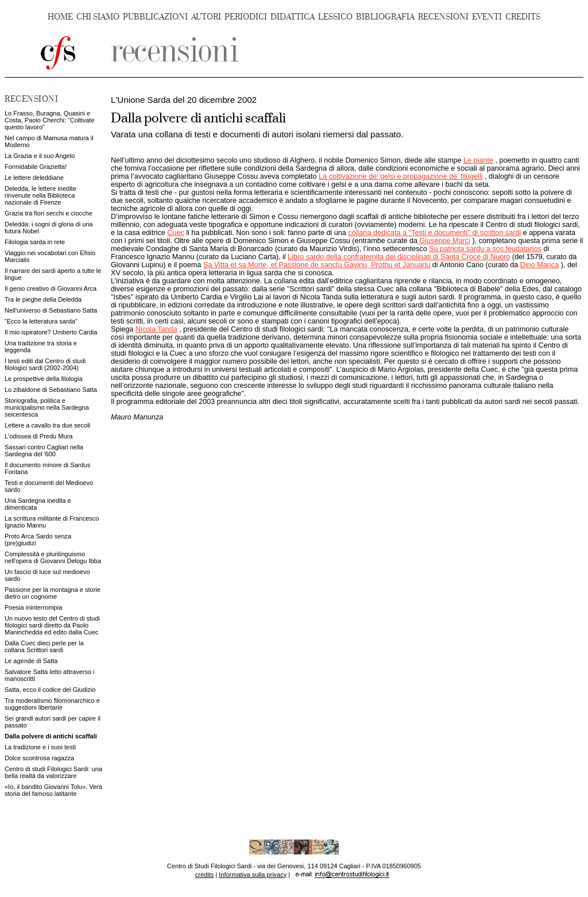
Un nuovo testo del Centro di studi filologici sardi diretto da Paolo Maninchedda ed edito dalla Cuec (52, 625)
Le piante (478, 160)
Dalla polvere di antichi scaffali (51, 736)
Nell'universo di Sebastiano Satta (51, 310)
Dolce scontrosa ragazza (39, 758)
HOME (60, 17)
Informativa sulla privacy (253, 875)
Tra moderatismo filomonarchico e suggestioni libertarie (52, 704)
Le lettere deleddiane (34, 178)
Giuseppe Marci (444, 241)
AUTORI (206, 17)
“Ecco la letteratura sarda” (41, 321)
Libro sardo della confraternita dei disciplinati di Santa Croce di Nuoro (399, 257)
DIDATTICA (293, 17)
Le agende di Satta (31, 661)
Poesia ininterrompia (33, 607)
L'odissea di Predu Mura (38, 436)
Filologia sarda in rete (35, 242)
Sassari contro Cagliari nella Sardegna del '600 (44, 451)
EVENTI (487, 17)
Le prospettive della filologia (44, 379)
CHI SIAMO (98, 17)
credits (204, 875)
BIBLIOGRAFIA (385, 17)
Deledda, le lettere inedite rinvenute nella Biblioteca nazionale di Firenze (40, 195)
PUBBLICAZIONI (155, 17)
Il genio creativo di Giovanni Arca (51, 288)
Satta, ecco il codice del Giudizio (50, 690)
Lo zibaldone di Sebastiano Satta (51, 390)
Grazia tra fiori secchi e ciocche (49, 213)
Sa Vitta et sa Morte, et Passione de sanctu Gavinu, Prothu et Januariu (317, 265)
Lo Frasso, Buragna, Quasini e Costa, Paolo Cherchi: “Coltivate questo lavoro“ (50, 120)
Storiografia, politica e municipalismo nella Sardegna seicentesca (47, 407)
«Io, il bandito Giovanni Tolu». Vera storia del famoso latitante (53, 790)
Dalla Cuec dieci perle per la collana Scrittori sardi (44, 646)
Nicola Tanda (156, 329)
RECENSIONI (443, 17)
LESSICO (335, 17)
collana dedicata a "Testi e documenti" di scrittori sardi (434, 233)
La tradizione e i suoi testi (40, 747)
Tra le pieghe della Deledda (43, 299)
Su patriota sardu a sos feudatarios (485, 249)
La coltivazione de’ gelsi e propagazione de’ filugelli (401, 176)
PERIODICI (246, 17)
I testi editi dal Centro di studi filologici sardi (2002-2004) (45, 364)
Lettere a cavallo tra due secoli (47, 425)
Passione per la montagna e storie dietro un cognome (53, 593)
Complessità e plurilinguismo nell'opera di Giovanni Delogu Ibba (53, 557)
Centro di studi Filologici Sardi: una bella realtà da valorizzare (53, 772)
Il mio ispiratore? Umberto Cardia (51, 332)
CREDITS (523, 17)
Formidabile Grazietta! (36, 167)
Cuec (175, 233)
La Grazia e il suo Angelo (40, 156)
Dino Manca (539, 265)
